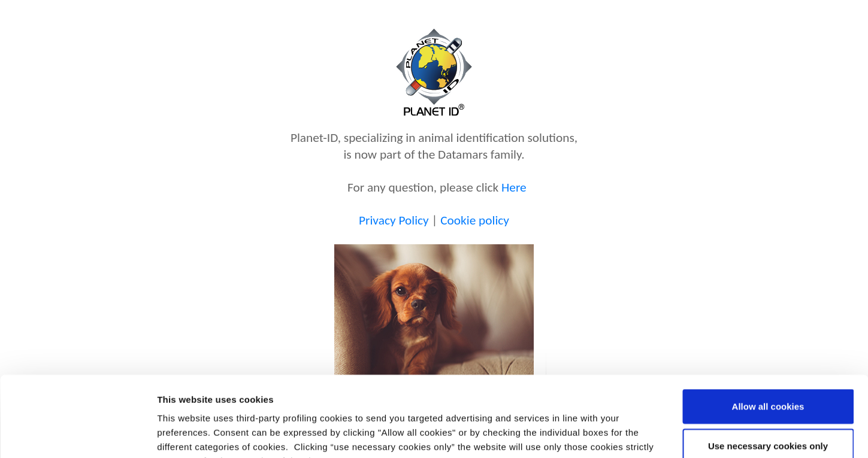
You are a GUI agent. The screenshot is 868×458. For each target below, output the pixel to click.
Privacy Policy (394, 220)
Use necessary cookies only (768, 370)
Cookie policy (475, 220)
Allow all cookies (768, 331)
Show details (629, 434)
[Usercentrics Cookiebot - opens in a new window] (78, 435)
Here (514, 187)
